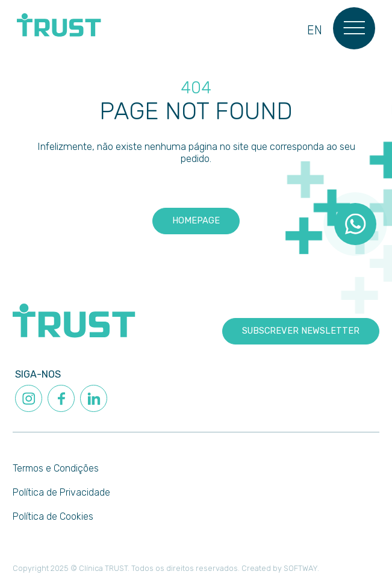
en (315, 30)
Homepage (196, 220)
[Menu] (354, 28)
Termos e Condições (56, 468)
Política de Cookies (53, 516)
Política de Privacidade (61, 492)
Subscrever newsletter (301, 331)
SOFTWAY (300, 568)
